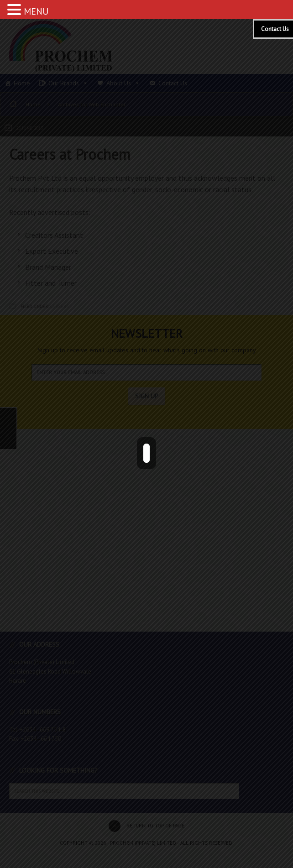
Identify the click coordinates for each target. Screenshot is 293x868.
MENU (36, 11)
